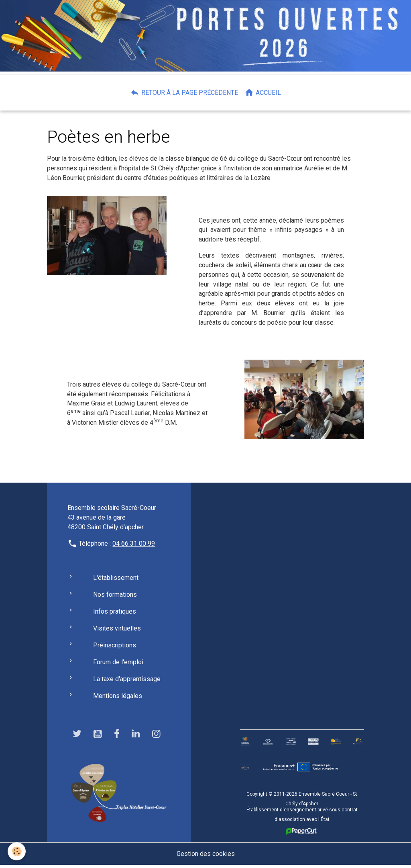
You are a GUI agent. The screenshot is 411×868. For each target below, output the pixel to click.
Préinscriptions (115, 648)
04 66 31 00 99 (134, 546)
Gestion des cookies (206, 857)
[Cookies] (17, 851)
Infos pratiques (115, 614)
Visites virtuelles (117, 631)
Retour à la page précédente (184, 92)
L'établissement (116, 580)
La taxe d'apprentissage (127, 682)
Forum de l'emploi (118, 665)
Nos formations (115, 597)
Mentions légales (118, 699)
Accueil (263, 92)
